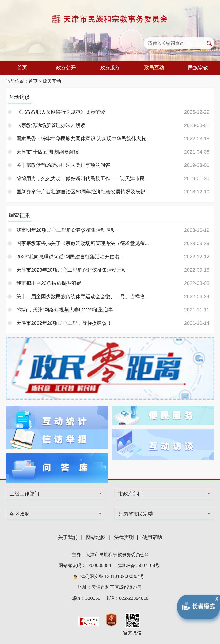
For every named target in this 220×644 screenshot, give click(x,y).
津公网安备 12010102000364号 (112, 576)
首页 (22, 68)
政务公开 (66, 68)
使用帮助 (152, 537)
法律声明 (124, 537)
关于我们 (68, 537)
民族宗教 (198, 68)
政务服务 (110, 68)
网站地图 (96, 537)
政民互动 (154, 68)
